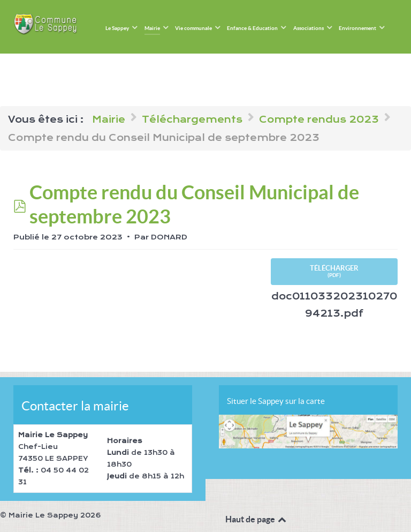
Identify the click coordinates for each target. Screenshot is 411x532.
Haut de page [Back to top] (257, 519)
